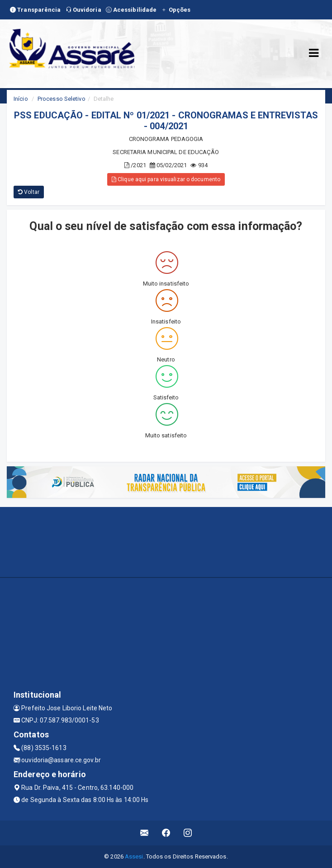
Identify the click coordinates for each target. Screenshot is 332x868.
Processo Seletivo (62, 99)
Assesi (134, 856)
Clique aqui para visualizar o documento (166, 179)
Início (21, 99)
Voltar (29, 192)
